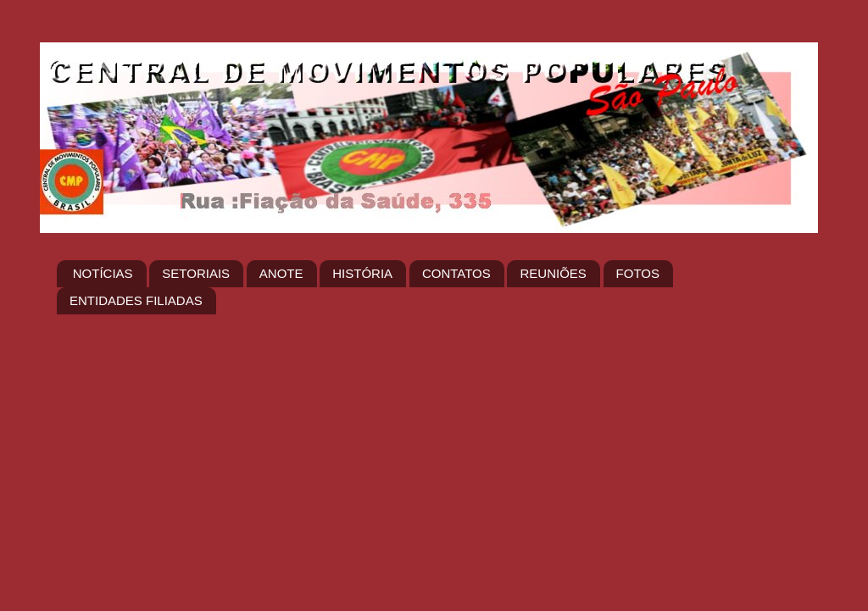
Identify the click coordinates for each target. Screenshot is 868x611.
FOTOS (638, 273)
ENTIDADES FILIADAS (136, 300)
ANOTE (281, 273)
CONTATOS (456, 273)
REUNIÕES (553, 273)
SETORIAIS (196, 273)
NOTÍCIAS (103, 273)
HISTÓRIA (362, 273)
